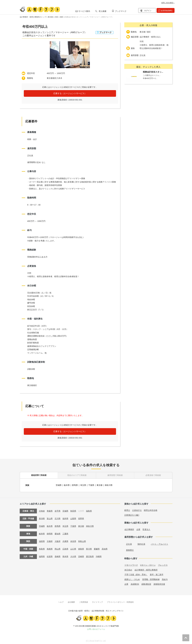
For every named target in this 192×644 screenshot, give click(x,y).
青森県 (50, 510)
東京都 (50, 17)
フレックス (163, 565)
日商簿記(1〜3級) (132, 515)
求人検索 (103, 11)
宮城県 (65, 510)
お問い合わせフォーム (96, 629)
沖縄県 (99, 556)
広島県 (65, 548)
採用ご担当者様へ (168, 3)
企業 (138, 529)
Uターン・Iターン (148, 565)
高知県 (105, 548)
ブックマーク (121, 11)
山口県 (73, 548)
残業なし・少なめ (132, 579)
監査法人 (146, 529)
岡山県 (58, 548)
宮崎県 (81, 556)
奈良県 (73, 541)
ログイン (148, 11)
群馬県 (75, 485)
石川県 (58, 518)
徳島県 (81, 548)
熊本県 (65, 556)
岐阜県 (42, 533)
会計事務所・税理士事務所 (146, 569)
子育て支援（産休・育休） (136, 574)
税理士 (127, 510)
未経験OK (135, 584)
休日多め (128, 569)
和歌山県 (82, 541)
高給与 (165, 579)
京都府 (50, 541)
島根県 (50, 548)
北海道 (42, 510)
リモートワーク (131, 565)
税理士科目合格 (151, 510)
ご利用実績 (83, 602)
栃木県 (67, 485)
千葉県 (91, 485)
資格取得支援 (159, 584)
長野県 (81, 518)
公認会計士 (137, 510)
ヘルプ (61, 602)
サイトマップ (97, 602)
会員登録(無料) (166, 11)
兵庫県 (65, 541)
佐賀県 (50, 556)
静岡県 (50, 533)
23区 (56, 17)
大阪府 (58, 541)
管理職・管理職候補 (151, 579)
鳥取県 (42, 548)
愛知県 (58, 533)
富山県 (50, 518)
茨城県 (59, 485)
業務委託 (130, 550)
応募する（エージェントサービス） (70, 93)
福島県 (89, 510)
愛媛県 (97, 548)
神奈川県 (109, 485)
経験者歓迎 (146, 584)
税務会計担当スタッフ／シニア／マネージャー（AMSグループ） (89, 17)
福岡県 (42, 556)
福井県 (65, 518)
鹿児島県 (90, 556)
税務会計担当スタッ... (153, 72)
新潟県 (42, 518)
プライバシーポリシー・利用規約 (120, 602)
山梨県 (73, 518)
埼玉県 (83, 485)
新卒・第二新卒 (157, 574)
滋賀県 (42, 541)
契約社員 (141, 544)
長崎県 (58, 556)
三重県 (65, 533)
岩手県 (58, 510)
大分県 (73, 556)
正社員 (129, 544)
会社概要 (71, 602)
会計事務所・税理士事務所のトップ (33, 17)
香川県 (89, 548)
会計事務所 (129, 529)
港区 (62, 17)
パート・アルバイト (160, 544)
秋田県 (73, 510)
